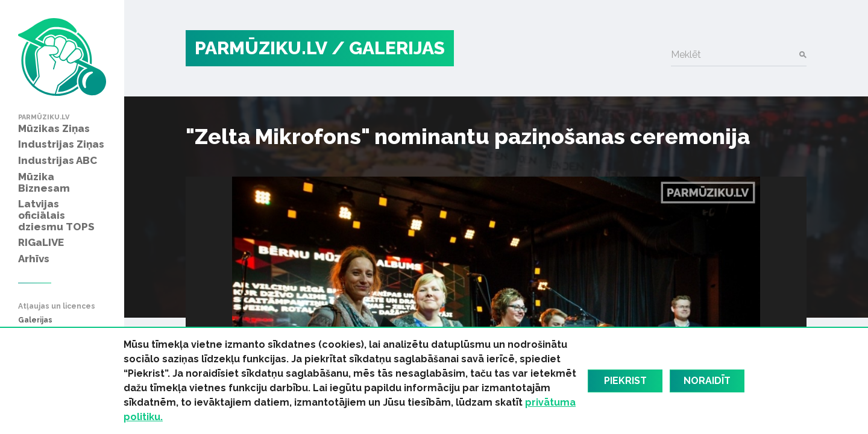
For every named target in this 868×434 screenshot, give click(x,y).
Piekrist (625, 381)
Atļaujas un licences (57, 307)
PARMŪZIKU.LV (261, 48)
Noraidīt (707, 381)
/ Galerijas (388, 48)
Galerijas (35, 320)
